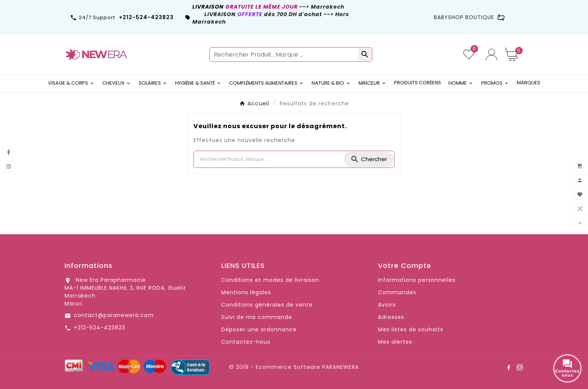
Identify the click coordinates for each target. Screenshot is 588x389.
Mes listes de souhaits (411, 329)
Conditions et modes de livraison (270, 280)
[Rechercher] (284, 55)
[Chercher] (269, 159)
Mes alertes (395, 342)
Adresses (391, 317)
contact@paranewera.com (114, 315)
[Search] (369, 159)
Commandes (397, 292)
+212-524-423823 (100, 328)
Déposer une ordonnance (259, 329)
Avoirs (387, 305)
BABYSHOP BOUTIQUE (469, 17)
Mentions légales (246, 292)
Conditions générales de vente (267, 305)
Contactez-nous (246, 342)
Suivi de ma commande (257, 317)
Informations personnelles (417, 280)
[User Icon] (491, 55)
